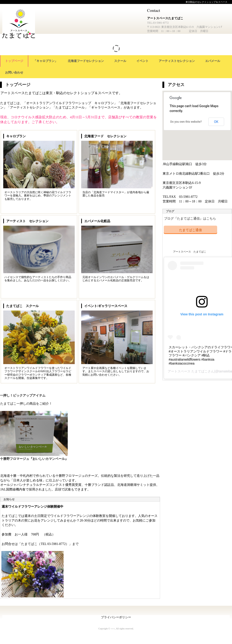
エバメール (213, 61)
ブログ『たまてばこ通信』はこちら (190, 219)
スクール (120, 61)
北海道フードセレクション (86, 61)
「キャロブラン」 (45, 61)
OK (216, 122)
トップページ (14, 61)
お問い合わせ (14, 72)
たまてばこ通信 (190, 230)
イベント (142, 61)
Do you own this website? (186, 122)
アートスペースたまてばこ (20, 25)
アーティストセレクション (177, 61)
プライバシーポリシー (116, 617)
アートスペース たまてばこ (190, 252)
